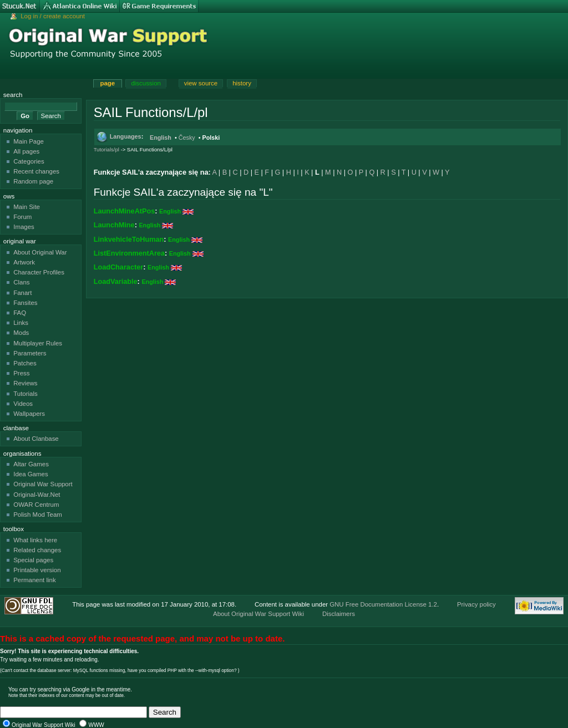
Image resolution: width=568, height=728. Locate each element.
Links (21, 323)
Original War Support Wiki (44, 725)
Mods (21, 333)
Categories (29, 161)
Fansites (25, 303)
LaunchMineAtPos (125, 211)
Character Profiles (39, 272)
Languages (126, 136)
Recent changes (36, 171)
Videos (23, 404)
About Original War (40, 252)
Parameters (30, 353)
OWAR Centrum (36, 505)
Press (21, 373)
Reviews (25, 383)
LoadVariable (116, 282)
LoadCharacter (119, 267)
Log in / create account (53, 16)
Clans (21, 282)
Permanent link (34, 580)
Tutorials (26, 394)
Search (13, 95)
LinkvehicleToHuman (129, 240)
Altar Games (31, 464)
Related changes (37, 550)
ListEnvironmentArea (129, 253)
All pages (26, 151)
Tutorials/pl (106, 149)
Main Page (29, 141)
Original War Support (43, 484)
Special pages (33, 560)
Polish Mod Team (38, 515)
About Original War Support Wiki (258, 614)
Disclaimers (339, 614)
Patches (25, 363)
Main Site (27, 207)
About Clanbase (36, 439)
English (161, 138)
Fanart (22, 293)
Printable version (37, 570)
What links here (35, 540)
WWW (96, 725)
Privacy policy (476, 604)
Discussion (146, 83)
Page (107, 83)
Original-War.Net (37, 495)
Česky (187, 138)
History (242, 83)
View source (201, 83)
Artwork (24, 262)
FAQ (20, 313)
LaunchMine (114, 225)
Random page (33, 181)
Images (24, 227)
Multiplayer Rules (38, 343)
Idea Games (31, 474)
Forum (22, 217)
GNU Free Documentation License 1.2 (383, 604)
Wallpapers (29, 414)
